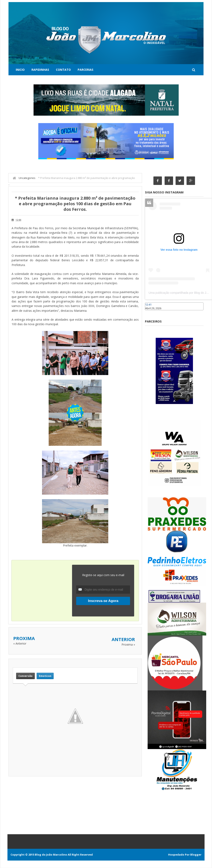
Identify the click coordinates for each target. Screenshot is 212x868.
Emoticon (45, 676)
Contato (63, 70)
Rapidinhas (40, 70)
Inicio (20, 70)
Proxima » (128, 644)
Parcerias (86, 70)
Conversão (25, 676)
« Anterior (20, 643)
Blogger (196, 855)
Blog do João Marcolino (51, 855)
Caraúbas (151, 312)
